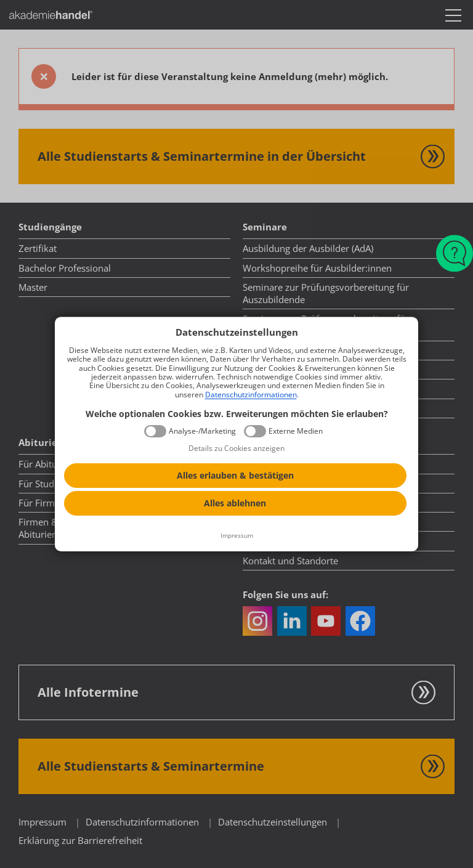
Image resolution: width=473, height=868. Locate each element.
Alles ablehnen (235, 503)
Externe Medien (296, 431)
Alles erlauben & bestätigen (235, 475)
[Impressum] (236, 536)
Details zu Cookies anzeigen (236, 448)
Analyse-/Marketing (202, 431)
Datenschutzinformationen (251, 395)
